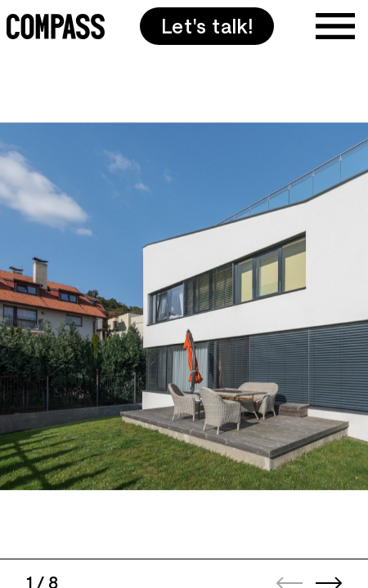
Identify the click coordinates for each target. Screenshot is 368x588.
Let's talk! (207, 26)
